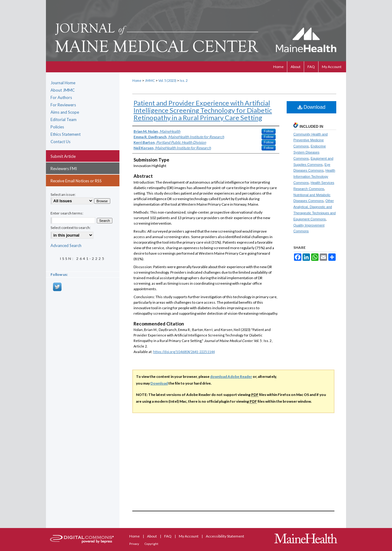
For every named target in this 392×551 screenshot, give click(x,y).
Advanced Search (66, 245)
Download (312, 107)
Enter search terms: (67, 213)
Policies (57, 127)
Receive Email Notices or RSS (76, 181)
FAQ (168, 536)
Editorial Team (64, 120)
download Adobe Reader (231, 376)
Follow (269, 131)
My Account (189, 536)
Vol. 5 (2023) (167, 80)
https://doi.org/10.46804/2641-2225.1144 (184, 352)
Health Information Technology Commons (314, 177)
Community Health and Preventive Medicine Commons (311, 140)
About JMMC (63, 90)
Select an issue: (63, 194)
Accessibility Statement (225, 536)
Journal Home (63, 83)
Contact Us (60, 142)
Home (137, 80)
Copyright (151, 544)
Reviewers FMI (64, 169)
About (152, 536)
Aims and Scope (65, 112)
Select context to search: (71, 228)
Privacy (134, 544)
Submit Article (63, 156)
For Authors (61, 97)
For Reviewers (63, 105)
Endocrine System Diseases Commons (310, 152)
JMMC (150, 80)
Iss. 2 (184, 80)
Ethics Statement (66, 134)
